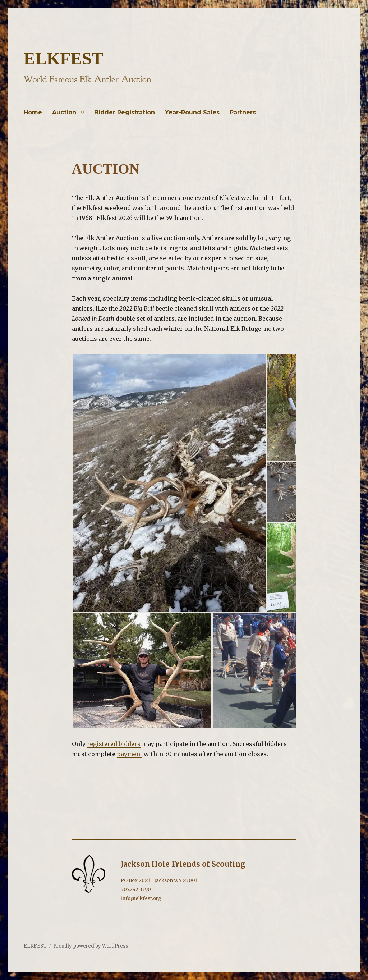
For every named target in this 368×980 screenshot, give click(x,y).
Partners (243, 112)
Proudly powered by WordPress (91, 946)
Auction (64, 112)
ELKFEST (63, 58)
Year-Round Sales (192, 112)
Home (33, 112)
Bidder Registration (125, 112)
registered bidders (114, 744)
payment (130, 754)
